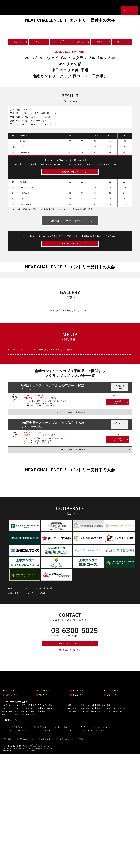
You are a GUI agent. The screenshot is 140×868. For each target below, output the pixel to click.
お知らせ (80, 42)
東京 (43, 721)
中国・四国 (72, 721)
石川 (28, 724)
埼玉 (33, 721)
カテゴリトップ (39, 42)
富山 (22, 724)
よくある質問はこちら (72, 662)
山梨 (38, 724)
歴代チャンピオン (12, 708)
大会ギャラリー (113, 703)
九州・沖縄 (72, 724)
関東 (4, 721)
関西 (69, 718)
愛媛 (119, 721)
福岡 (82, 724)
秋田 (40, 718)
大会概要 (101, 42)
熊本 (98, 724)
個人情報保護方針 (44, 750)
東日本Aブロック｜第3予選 (34, 403)
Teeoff (90, 740)
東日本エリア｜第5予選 (32, 441)
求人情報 (80, 750)
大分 (104, 724)
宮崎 (109, 724)
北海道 (18, 718)
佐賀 (88, 724)
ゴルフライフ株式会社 (16, 740)
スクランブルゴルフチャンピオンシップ (106, 743)
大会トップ (18, 42)
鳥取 (82, 721)
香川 (114, 721)
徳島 (109, 721)
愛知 (28, 728)
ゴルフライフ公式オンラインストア (21, 743)
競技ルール (121, 42)
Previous (7, 26)
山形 (45, 718)
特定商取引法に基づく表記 (25, 750)
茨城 (17, 721)
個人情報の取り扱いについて (64, 750)
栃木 (22, 721)
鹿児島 (115, 724)
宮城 (34, 718)
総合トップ (10, 703)
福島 (50, 718)
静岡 (22, 728)
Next (133, 26)
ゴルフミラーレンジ (50, 743)
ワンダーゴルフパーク (74, 743)
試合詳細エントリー (118, 410)
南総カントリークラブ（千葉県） (41, 406)
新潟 (17, 724)
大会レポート (78, 703)
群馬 (28, 721)
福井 (33, 724)
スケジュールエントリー (59, 42)
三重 (33, 728)
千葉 (38, 721)
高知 (125, 721)
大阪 (93, 718)
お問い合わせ (112, 708)
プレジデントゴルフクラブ (111, 740)
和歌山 (110, 718)
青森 (24, 718)
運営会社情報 (7, 750)
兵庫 (98, 718)
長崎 (93, 724)
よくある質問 (78, 708)
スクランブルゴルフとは (42, 740)
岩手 (29, 718)
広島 (98, 721)
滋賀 (82, 718)
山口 (104, 721)
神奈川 (49, 721)
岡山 (93, 721)
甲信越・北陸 (7, 724)
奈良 (104, 718)
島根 (88, 721)
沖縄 (121, 724)
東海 (4, 728)
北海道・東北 (7, 718)
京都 (88, 718)
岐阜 (17, 728)
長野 (43, 724)
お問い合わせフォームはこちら (70, 653)
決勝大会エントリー (70, 175)
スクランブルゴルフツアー (70, 740)
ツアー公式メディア (47, 703)
